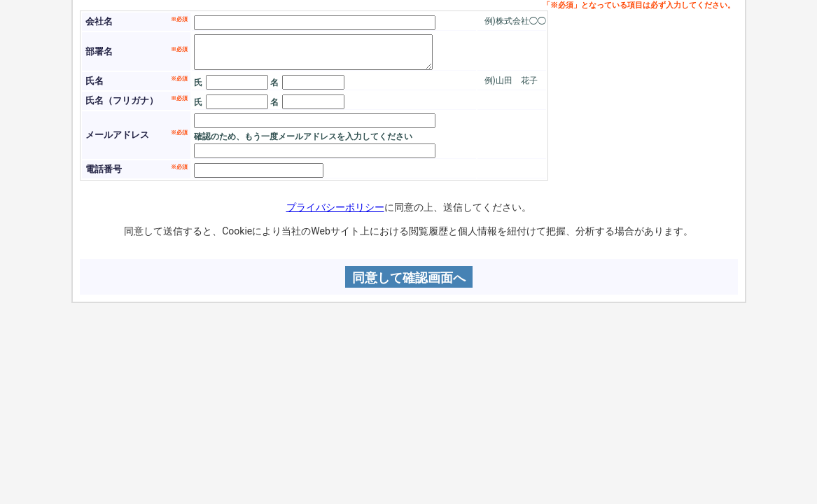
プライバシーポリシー (335, 207)
